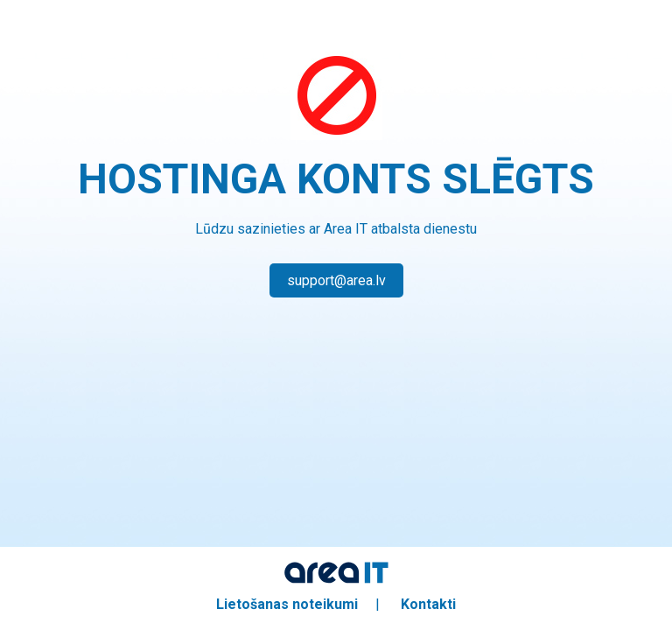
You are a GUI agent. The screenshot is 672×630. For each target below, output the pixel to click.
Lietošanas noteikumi (287, 604)
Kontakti (428, 604)
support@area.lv (336, 280)
